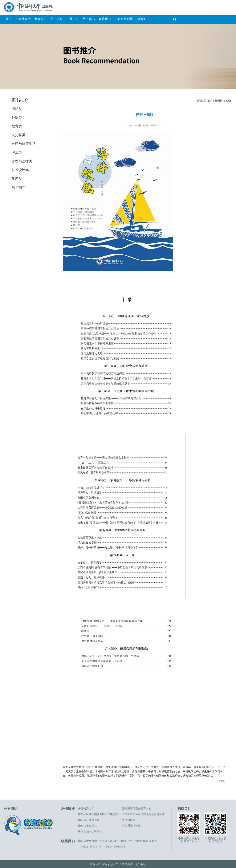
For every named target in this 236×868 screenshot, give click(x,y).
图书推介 (219, 101)
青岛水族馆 (129, 820)
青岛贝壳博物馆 (131, 826)
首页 (210, 101)
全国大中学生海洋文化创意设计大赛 (143, 814)
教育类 (229, 101)
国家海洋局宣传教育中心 (137, 808)
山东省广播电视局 (89, 820)
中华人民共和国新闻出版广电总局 (98, 814)
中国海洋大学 (86, 808)
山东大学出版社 (87, 826)
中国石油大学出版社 (90, 831)
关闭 (221, 781)
